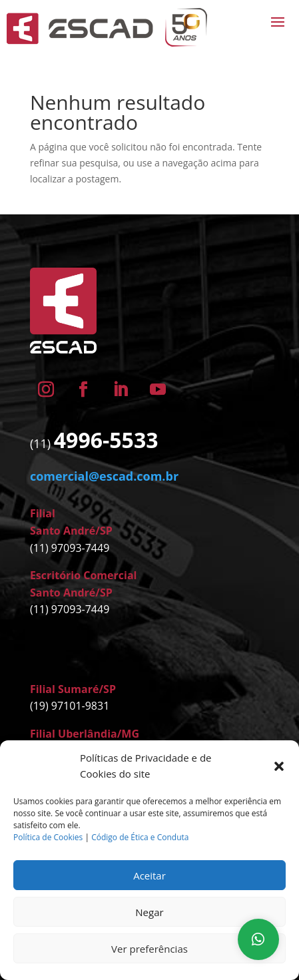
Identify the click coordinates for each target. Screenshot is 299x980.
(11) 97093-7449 (70, 548)
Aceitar (149, 875)
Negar (149, 912)
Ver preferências (149, 949)
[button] (279, 766)
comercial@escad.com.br (104, 476)
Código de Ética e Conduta (140, 837)
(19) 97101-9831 (70, 706)
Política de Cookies (48, 837)
